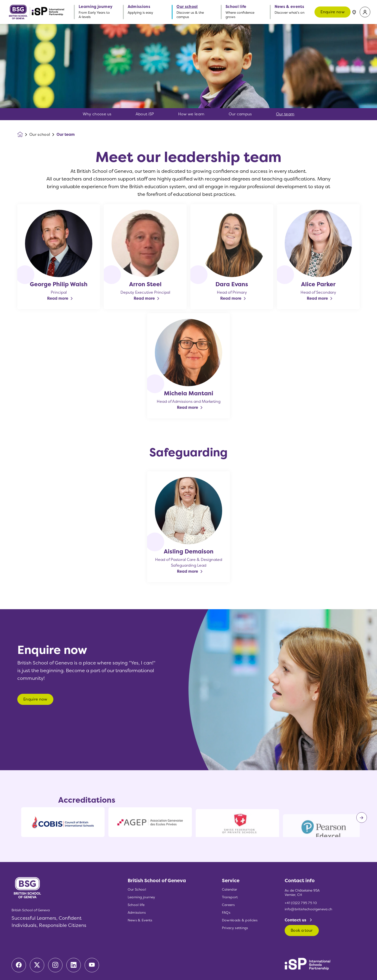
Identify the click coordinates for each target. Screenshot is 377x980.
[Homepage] (23, 134)
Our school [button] (187, 7)
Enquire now (333, 12)
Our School (137, 890)
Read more (58, 298)
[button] (365, 12)
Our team (285, 114)
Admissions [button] (139, 7)
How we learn (191, 114)
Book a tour (302, 930)
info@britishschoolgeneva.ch (308, 909)
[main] (188, 502)
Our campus (240, 114)
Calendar (230, 890)
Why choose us (97, 114)
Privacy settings (235, 928)
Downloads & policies (240, 920)
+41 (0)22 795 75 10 (301, 903)
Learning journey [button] (96, 7)
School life (136, 905)
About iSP (145, 114)
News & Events (140, 920)
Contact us (296, 920)
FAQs (226, 913)
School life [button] (236, 7)
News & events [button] (289, 7)
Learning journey (141, 897)
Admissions (137, 913)
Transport (230, 897)
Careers (228, 905)
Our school (40, 135)
